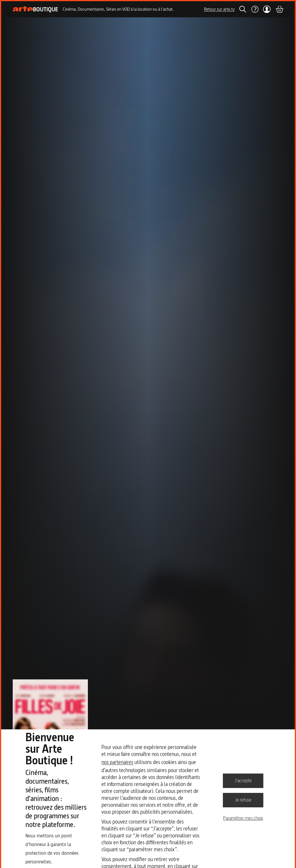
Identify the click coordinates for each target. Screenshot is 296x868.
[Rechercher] (243, 9)
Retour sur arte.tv (219, 9)
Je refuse (243, 800)
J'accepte (243, 780)
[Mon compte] (267, 9)
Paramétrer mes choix (243, 818)
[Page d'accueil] (35, 9)
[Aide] (255, 9)
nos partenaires (117, 762)
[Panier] (279, 9)
